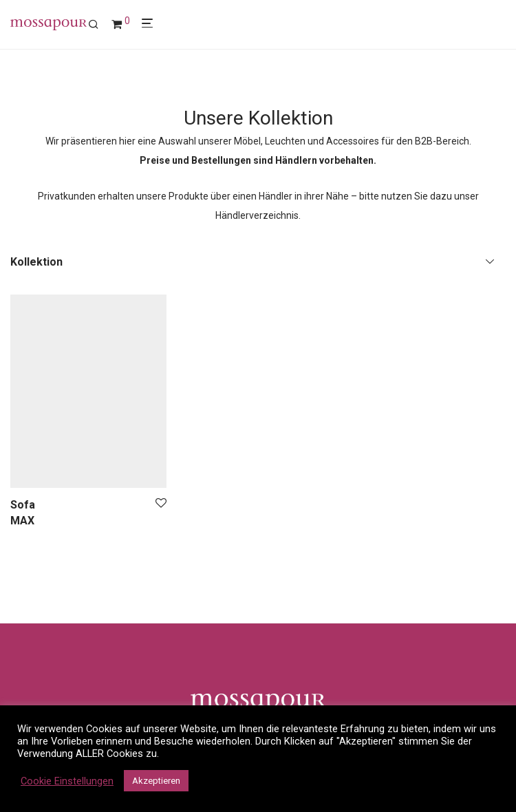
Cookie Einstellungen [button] (67, 781)
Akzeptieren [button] (156, 781)
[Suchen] (98, 25)
